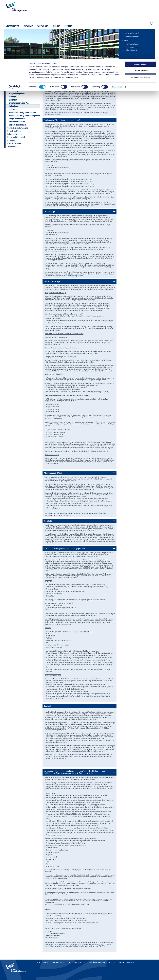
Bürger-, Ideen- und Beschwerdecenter (131, 49)
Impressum (55, 962)
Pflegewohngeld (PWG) (53, 473)
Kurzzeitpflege (49, 212)
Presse (115, 962)
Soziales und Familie (29, 68)
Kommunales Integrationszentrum (23, 112)
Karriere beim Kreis (131, 44)
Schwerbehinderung (17, 122)
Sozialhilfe (48, 521)
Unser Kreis (12, 140)
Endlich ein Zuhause (17, 84)
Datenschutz (66, 962)
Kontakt (46, 962)
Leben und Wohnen (15, 134)
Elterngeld (13, 97)
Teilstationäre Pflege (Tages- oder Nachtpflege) (62, 120)
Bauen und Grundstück (16, 137)
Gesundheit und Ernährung (18, 128)
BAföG (12, 87)
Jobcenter (13, 109)
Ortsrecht (127, 40)
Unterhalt (47, 706)
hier (46, 894)
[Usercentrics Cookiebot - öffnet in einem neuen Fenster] (14, 28)
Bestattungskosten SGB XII (20, 91)
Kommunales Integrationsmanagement (24, 116)
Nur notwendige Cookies (141, 18)
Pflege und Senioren (17, 119)
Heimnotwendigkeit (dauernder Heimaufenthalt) (62, 82)
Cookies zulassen (141, 5)
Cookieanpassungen (80, 962)
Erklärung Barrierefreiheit (100, 962)
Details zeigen (117, 28)
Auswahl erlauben (141, 12)
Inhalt (39, 962)
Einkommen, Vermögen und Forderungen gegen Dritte (64, 549)
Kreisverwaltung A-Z (131, 33)
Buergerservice (18, 68)
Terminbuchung (13, 147)
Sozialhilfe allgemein (18, 125)
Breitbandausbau (14, 143)
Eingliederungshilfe (17, 94)
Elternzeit (13, 100)
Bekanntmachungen (131, 37)
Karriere (123, 962)
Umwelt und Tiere (14, 131)
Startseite (9, 68)
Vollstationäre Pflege (52, 281)
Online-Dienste (13, 75)
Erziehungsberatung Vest (19, 103)
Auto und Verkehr (14, 78)
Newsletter (132, 962)
